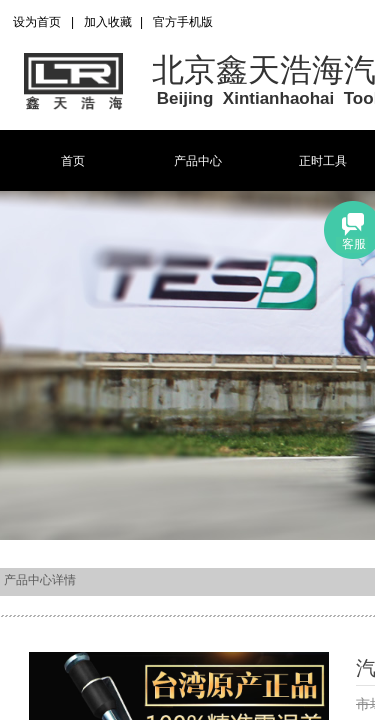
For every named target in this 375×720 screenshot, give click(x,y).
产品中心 (198, 161)
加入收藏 (108, 22)
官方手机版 (183, 22)
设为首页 (37, 22)
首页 (73, 161)
